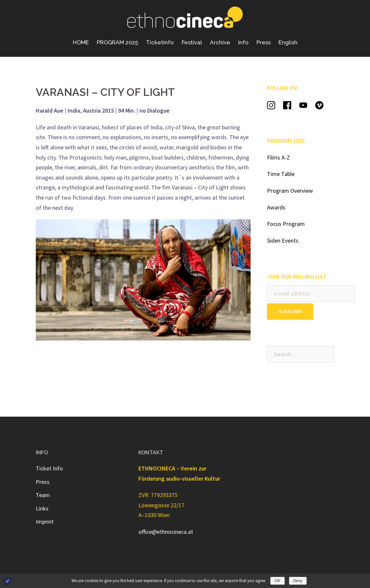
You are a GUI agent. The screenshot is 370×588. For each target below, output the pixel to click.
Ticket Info (49, 468)
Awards (276, 207)
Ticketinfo (160, 42)
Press (264, 42)
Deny (298, 581)
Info (243, 42)
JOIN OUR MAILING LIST (297, 277)
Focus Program (286, 224)
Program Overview (290, 191)
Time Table (281, 174)
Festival (192, 42)
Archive (220, 42)
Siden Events (283, 240)
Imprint (45, 522)
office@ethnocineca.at (166, 532)
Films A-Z (278, 157)
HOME (81, 42)
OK (277, 581)
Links (42, 508)
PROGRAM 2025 (117, 42)
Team (43, 495)
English (288, 42)
